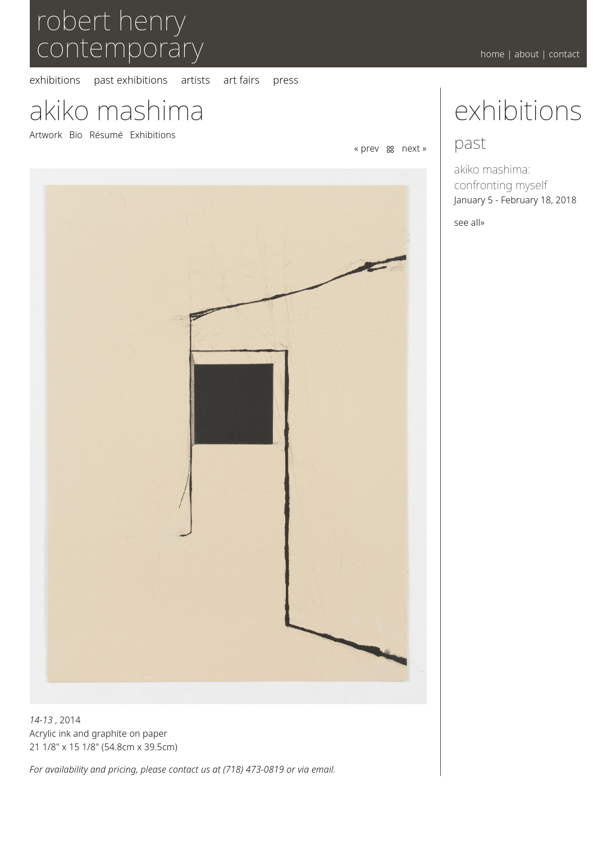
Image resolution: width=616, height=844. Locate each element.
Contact (564, 54)
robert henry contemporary (120, 33)
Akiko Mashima (117, 110)
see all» (469, 222)
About (527, 54)
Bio (76, 135)
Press (286, 80)
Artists (196, 80)
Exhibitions (55, 80)
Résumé (106, 135)
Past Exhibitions (131, 80)
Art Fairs (241, 80)
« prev (367, 148)
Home (493, 54)
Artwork (46, 135)
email (323, 769)
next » (414, 148)
